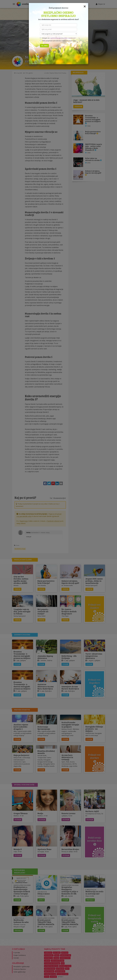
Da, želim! (44, 46)
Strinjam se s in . (58, 38)
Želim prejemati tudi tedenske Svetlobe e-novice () (58, 41)
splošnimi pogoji (56, 38)
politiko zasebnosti (69, 38)
